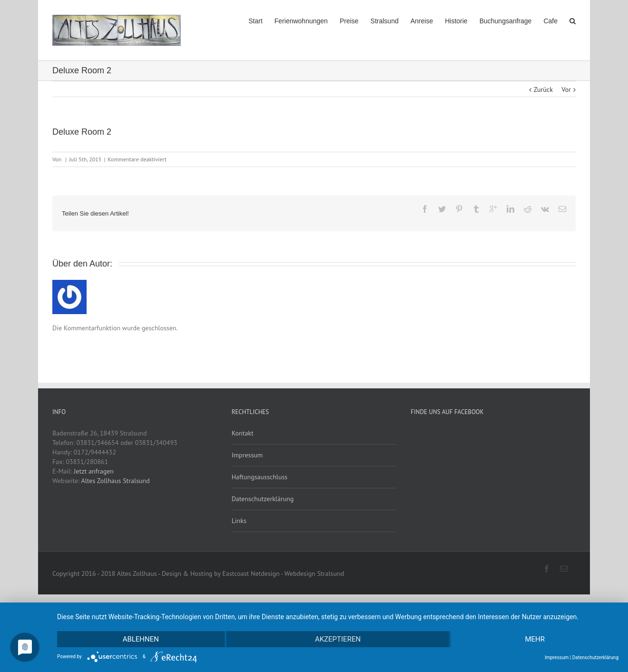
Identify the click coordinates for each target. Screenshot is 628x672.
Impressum (247, 455)
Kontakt (243, 433)
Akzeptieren (338, 639)
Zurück (543, 89)
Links (239, 521)
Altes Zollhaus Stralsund (116, 481)
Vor (566, 89)
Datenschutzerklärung (263, 499)
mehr (535, 639)
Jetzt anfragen (94, 471)
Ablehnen (141, 639)
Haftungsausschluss (260, 477)
